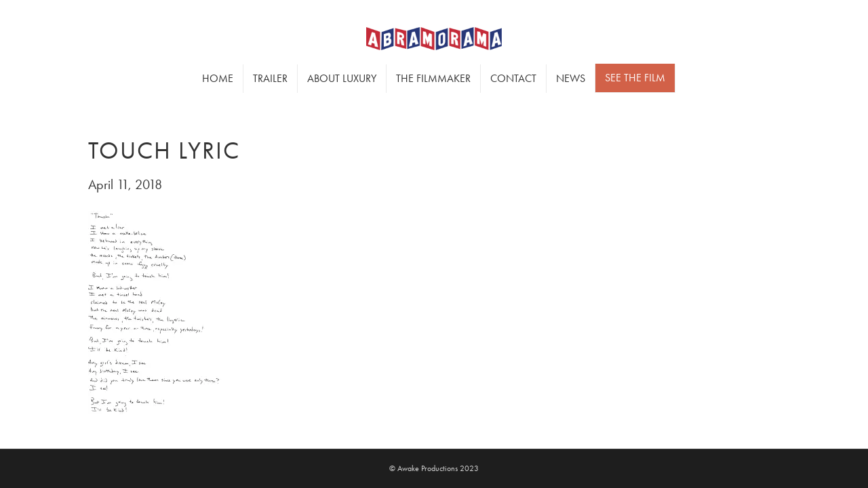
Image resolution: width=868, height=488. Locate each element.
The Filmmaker (433, 78)
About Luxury (342, 78)
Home (218, 78)
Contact (513, 78)
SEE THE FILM (635, 78)
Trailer (270, 78)
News (571, 78)
